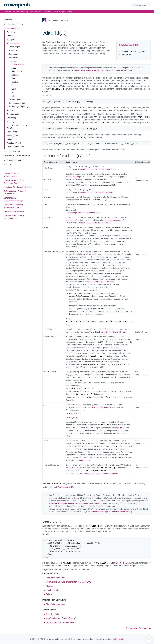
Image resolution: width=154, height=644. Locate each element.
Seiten (49, 594)
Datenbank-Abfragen (17, 103)
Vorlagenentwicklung (12, 28)
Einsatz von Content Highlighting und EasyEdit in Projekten (99, 70)
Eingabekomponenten (56, 578)
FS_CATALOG (75, 413)
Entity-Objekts (85, 190)
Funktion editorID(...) (67, 487)
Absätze (50, 586)
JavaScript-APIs (13, 136)
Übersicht (8, 20)
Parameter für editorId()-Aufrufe (134, 51)
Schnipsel (11, 40)
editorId (15, 75)
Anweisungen (14, 47)
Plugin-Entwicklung (12, 151)
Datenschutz (118, 639)
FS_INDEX (74, 417)
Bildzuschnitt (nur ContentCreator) (61, 622)
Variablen (11, 110)
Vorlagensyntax (13, 43)
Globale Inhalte (53, 614)
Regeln (10, 36)
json (13, 92)
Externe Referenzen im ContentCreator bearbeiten (97, 474)
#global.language (74, 177)
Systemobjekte (15, 99)
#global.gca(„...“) (73, 220)
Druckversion (131, 628)
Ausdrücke (13, 50)
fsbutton (15, 82)
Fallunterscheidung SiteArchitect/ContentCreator (111, 512)
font (13, 78)
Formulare (11, 32)
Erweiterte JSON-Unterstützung (17, 156)
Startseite (7, 12)
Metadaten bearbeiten (80, 460)
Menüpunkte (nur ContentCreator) (61, 618)
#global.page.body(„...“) (114, 220)
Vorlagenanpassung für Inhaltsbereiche (94, 223)
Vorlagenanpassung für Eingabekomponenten (97, 169)
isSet (14, 89)
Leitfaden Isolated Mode (14, 211)
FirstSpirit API (12, 132)
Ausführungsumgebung (18, 106)
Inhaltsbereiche (53, 590)
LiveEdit (97, 503)
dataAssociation (18, 71)
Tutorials (7, 165)
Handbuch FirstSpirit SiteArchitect (18, 187)
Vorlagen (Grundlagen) (13, 24)
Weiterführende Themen (14, 160)
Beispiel (121, 428)
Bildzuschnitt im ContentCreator (113, 332)
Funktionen (13, 57)
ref (13, 96)
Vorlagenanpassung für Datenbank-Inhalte (96, 192)
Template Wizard (14, 143)
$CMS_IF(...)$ (122, 563)
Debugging (11, 118)
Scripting (10, 121)
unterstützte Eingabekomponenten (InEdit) (67, 503)
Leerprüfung (126, 55)
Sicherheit (11, 139)
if (12, 85)
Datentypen (13, 54)
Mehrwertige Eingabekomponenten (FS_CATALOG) (69, 582)
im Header (15, 61)
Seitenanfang (145, 628)
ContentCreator (13, 114)
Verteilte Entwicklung (15, 147)
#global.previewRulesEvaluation (101, 282)
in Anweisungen (17, 64)
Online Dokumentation (58, 21)
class (14, 68)
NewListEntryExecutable (101, 407)
